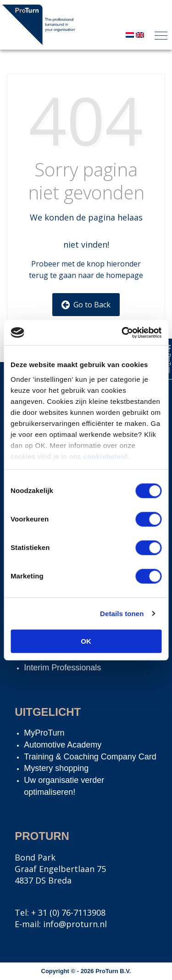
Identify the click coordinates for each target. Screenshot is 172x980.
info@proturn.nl (75, 924)
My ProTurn (168, 359)
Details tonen (122, 614)
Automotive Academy (63, 745)
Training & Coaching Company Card (90, 757)
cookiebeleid (105, 456)
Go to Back (86, 305)
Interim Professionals (62, 668)
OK (86, 641)
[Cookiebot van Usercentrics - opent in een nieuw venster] (122, 333)
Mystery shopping (56, 768)
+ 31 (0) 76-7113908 (68, 912)
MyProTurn (44, 733)
